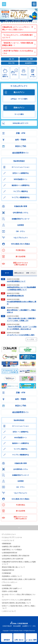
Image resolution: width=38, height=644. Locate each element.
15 (32, 22)
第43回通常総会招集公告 (15, 296)
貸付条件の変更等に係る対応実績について (17, 603)
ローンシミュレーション (21, 167)
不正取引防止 (21, 250)
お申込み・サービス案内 (19, 99)
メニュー (4, 4)
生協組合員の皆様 (21, 206)
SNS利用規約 (7, 585)
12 (25, 22)
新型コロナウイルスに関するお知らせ (21, 264)
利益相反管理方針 (8, 570)
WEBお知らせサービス (21, 123)
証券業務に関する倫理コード (12, 588)
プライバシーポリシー (10, 582)
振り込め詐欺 (21, 257)
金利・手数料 (30, 59)
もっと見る (31, 339)
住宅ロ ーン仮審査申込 (20, 432)
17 (36, 22)
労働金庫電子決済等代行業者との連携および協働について (19, 563)
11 (23, 22)
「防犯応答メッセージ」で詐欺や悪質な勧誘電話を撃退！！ (18, 44)
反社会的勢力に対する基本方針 (13, 559)
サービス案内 (19, 114)
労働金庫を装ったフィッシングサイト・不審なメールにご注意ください (18, 28)
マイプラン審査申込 (21, 191)
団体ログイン (19, 108)
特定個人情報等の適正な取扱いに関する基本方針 (19, 579)
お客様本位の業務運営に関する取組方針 (16, 556)
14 (30, 22)
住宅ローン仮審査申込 (21, 173)
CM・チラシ (21, 231)
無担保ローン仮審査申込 (21, 185)
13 (28, 22)
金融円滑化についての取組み (12, 550)
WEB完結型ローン (21, 179)
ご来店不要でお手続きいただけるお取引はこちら (18, 52)
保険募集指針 (7, 544)
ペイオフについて (8, 540)
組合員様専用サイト (30, 63)
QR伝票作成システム (21, 213)
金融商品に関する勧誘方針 (11, 547)
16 (34, 22)
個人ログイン (19, 92)
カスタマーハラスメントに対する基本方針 (17, 600)
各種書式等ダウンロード (21, 219)
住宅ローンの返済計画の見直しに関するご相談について (19, 607)
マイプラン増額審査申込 (21, 197)
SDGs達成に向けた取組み (21, 244)
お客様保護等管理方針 (10, 553)
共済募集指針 (7, 573)
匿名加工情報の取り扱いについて (14, 567)
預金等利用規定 (19, 161)
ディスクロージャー (9, 534)
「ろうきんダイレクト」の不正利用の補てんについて (18, 36)
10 (21, 22)
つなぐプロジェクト (21, 238)
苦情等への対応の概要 (10, 591)
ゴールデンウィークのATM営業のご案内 (21, 335)
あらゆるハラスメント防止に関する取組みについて (19, 596)
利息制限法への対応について (12, 576)
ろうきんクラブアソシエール (12, 537)
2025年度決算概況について (16, 281)
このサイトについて (9, 611)
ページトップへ (19, 528)
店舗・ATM (11, 59)
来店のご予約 (11, 63)
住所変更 (21, 225)
